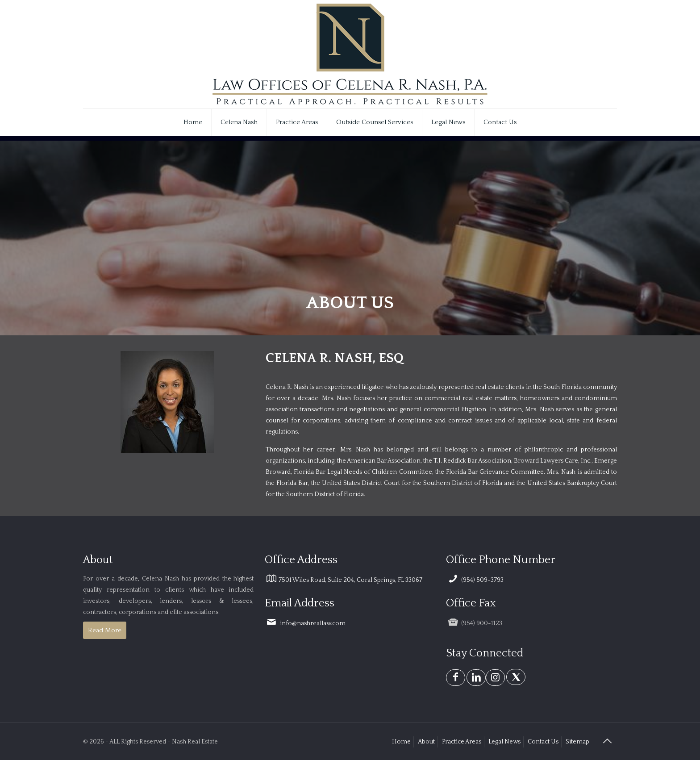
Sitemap (577, 742)
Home (401, 742)
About (426, 742)
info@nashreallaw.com (305, 623)
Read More (105, 630)
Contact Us (543, 742)
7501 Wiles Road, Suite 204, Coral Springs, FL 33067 (344, 580)
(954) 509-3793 (475, 580)
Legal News (504, 742)
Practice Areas (462, 742)
